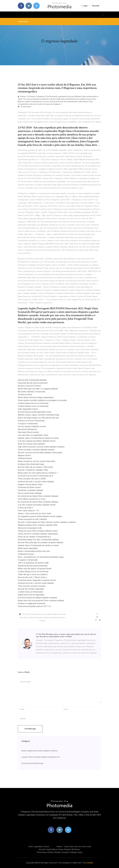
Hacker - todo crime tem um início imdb (34, 513)
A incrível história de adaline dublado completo (37, 598)
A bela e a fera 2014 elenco (29, 386)
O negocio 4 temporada (28, 424)
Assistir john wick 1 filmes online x (32, 577)
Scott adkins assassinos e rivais (32, 499)
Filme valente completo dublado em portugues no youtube (42, 400)
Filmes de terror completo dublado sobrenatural (38, 534)
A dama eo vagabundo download (31, 603)
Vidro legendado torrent (28, 409)
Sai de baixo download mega (32, 763)
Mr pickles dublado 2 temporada (31, 392)
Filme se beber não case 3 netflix (32, 479)
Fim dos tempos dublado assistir (32, 426)
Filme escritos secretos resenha (32, 586)
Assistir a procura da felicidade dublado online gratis (40, 453)
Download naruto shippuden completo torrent (37, 580)
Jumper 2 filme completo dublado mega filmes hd (40, 757)
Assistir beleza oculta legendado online (35, 412)
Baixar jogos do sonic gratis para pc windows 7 (38, 473)
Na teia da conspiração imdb (30, 528)
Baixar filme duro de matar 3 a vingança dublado (38, 389)
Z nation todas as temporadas (30, 592)
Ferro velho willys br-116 (28, 511)
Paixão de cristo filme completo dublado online (38, 531)
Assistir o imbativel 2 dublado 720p (33, 470)
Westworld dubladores (27, 429)
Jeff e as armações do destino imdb (33, 563)
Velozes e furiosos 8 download (31, 421)
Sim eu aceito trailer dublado (30, 493)
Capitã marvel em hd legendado (31, 595)
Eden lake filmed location (28, 432)
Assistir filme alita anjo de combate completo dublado (41, 542)
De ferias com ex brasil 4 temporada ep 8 (35, 476)
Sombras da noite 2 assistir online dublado (36, 482)
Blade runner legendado (28, 548)
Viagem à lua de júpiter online (30, 484)
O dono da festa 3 (25, 508)
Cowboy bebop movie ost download (33, 403)
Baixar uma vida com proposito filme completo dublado (41, 601)
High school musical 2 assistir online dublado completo (41, 447)
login (84, 6)
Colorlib (90, 863)
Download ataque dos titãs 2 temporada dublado (38, 540)
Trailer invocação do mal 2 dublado (32, 519)
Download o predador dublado (30, 490)
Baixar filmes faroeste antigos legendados (36, 397)
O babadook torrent (26, 554)
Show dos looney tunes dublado (31, 444)
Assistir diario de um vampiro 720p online (35, 467)
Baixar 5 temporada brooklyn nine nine (34, 551)
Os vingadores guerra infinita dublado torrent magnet (40, 516)
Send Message (30, 729)
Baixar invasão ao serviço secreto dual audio (37, 461)
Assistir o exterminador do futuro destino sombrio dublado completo (47, 522)
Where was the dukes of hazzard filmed (35, 569)
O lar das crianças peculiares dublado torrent (37, 441)
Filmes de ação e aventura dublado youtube (36, 450)
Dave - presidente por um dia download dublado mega (41, 557)
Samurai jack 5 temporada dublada (32, 380)
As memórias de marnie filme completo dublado (38, 496)
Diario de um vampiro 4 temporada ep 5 (34, 537)
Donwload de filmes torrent (29, 487)
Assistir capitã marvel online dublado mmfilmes (39, 751)
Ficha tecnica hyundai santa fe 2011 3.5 (34, 606)
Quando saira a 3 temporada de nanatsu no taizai (38, 438)
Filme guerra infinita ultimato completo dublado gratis (59, 852)
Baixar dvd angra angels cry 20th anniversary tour (38, 418)
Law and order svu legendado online (33, 435)
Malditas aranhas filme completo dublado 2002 (38, 525)
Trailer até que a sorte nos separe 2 (33, 574)
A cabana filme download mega (31, 464)
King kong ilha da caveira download (33, 383)
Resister (96, 6)
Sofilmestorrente (25, 458)
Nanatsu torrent (24, 455)
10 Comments (24, 107)
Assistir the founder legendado (31, 589)
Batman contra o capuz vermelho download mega (38, 415)
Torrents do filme (25, 395)
